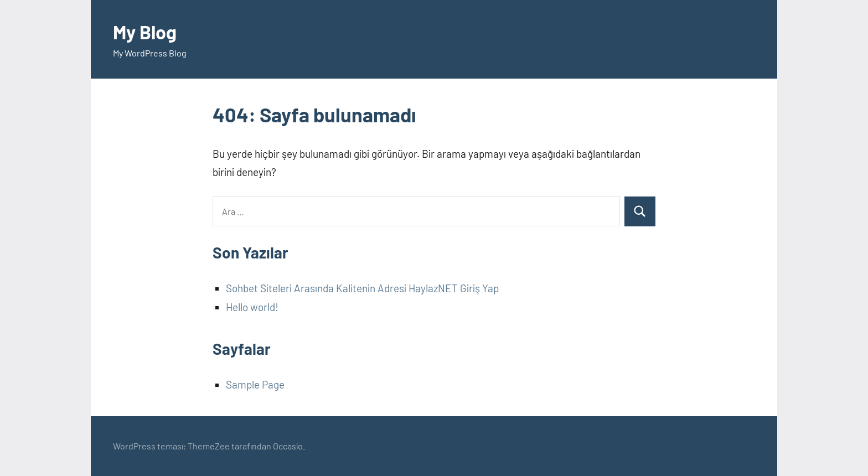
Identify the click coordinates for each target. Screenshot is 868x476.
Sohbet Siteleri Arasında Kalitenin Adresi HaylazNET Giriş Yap (362, 288)
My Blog (147, 31)
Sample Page (255, 384)
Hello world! (252, 307)
